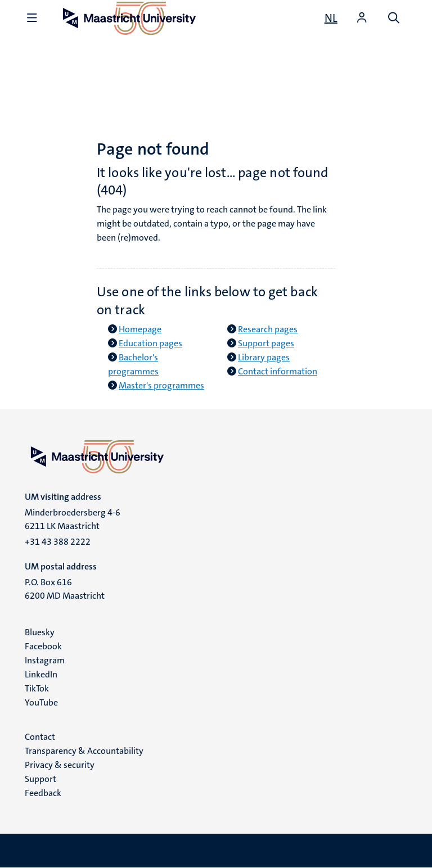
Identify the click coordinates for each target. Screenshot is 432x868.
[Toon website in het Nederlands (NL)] (331, 18)
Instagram (45, 660)
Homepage (140, 329)
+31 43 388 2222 (58, 542)
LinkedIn (41, 674)
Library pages (264, 357)
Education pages (150, 343)
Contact (40, 737)
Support (40, 779)
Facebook (43, 646)
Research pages (268, 329)
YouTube (41, 702)
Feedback (43, 793)
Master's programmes (161, 385)
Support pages (266, 343)
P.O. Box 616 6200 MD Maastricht (65, 589)
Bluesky (40, 632)
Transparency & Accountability (84, 751)
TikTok (37, 688)
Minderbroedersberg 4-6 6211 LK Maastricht (73, 519)
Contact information (278, 371)
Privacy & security (60, 765)
